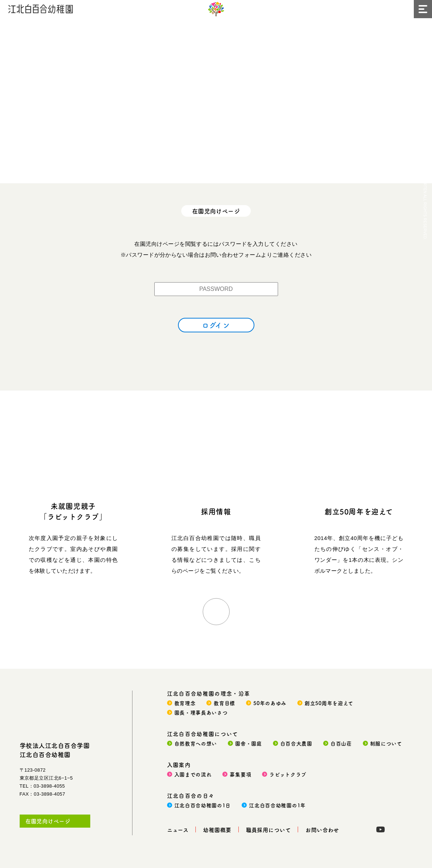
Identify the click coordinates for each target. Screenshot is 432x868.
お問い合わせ (322, 830)
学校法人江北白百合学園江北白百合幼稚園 (55, 750)
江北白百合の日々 (191, 795)
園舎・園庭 (249, 743)
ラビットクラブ (288, 774)
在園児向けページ (48, 821)
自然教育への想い (196, 743)
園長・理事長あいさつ (201, 712)
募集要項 (240, 774)
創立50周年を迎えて (359, 511)
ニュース (178, 830)
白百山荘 (341, 743)
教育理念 (185, 703)
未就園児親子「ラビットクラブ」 (73, 511)
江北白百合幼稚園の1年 (277, 805)
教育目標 (224, 703)
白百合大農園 (296, 743)
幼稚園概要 (217, 830)
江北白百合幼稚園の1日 (203, 805)
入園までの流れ (193, 774)
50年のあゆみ (270, 703)
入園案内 (179, 765)
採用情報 (216, 511)
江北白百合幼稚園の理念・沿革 (209, 693)
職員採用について (269, 830)
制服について (386, 743)
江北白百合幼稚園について (203, 734)
